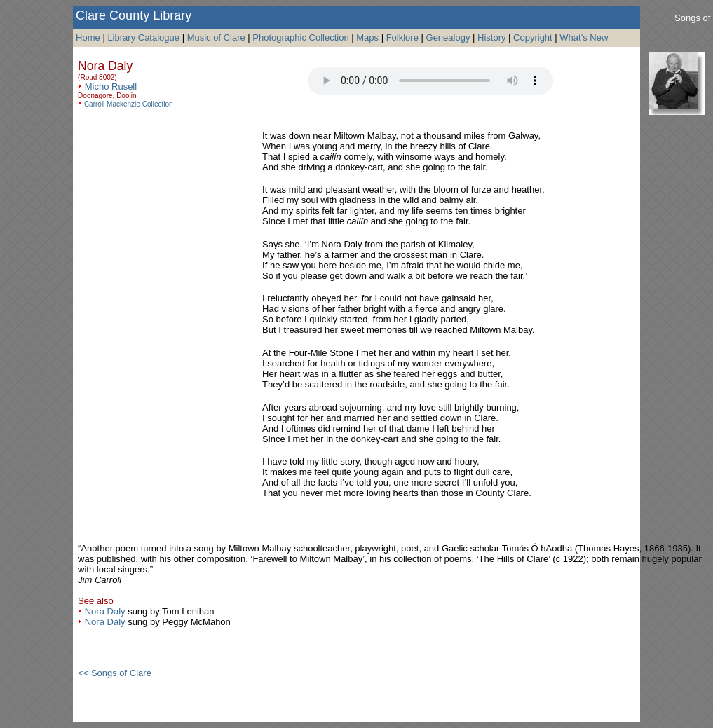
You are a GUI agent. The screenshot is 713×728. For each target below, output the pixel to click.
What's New (584, 37)
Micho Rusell (111, 87)
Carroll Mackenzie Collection (129, 104)
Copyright (533, 37)
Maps (367, 37)
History (491, 37)
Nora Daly (105, 611)
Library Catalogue (143, 37)
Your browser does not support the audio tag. (430, 81)
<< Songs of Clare (115, 673)
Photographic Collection (300, 37)
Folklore (402, 37)
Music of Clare (216, 37)
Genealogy (448, 37)
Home (88, 37)
